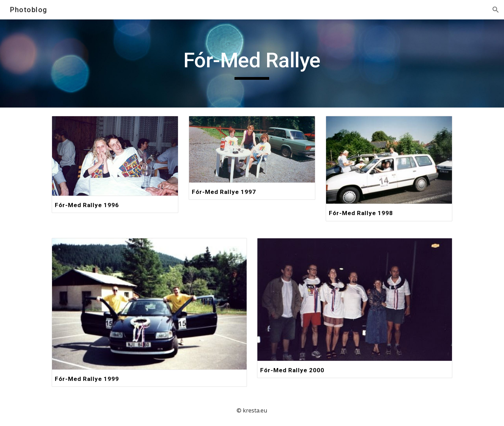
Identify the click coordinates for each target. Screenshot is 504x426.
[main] (252, 63)
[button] (496, 10)
